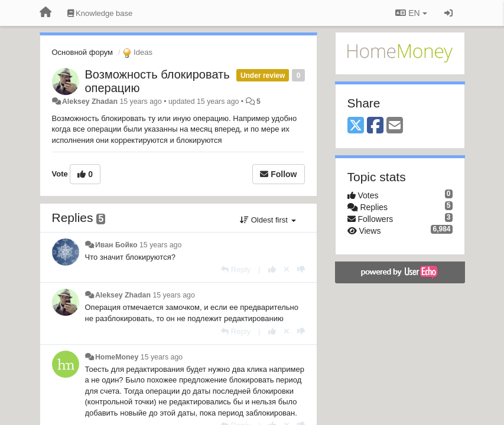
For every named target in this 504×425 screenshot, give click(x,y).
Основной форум (83, 52)
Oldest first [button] (268, 220)
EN (411, 13)
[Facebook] (375, 126)
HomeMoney (117, 357)
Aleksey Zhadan (90, 102)
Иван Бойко (116, 245)
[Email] (395, 126)
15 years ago (160, 245)
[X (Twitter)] (356, 126)
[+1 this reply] (272, 269)
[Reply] (236, 269)
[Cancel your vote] (287, 269)
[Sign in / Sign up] (448, 13)
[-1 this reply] (301, 269)
